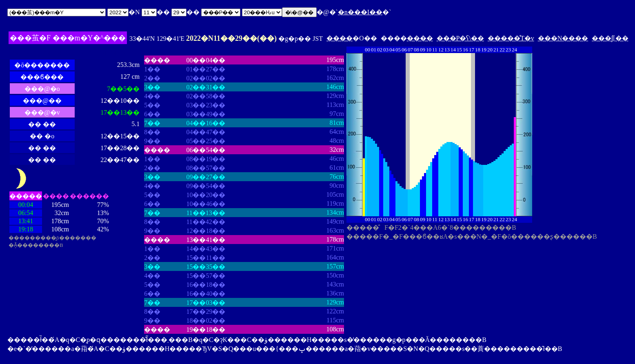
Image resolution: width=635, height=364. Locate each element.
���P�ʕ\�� (460, 38)
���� (340, 38)
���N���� (563, 38)
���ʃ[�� (610, 38)
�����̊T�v (511, 38)
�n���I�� (360, 12)
